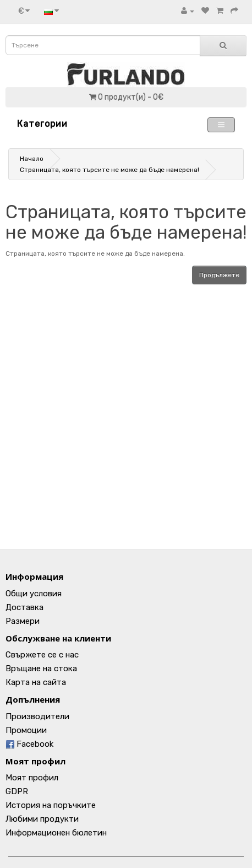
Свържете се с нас (42, 655)
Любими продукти (42, 819)
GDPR (17, 791)
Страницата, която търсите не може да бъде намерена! (109, 170)
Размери (23, 621)
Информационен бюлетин (56, 833)
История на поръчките (51, 805)
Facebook (29, 744)
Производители (37, 716)
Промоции (26, 730)
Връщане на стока (41, 668)
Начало (32, 159)
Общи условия (34, 594)
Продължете (219, 275)
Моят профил (32, 778)
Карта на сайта (36, 682)
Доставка (24, 607)
